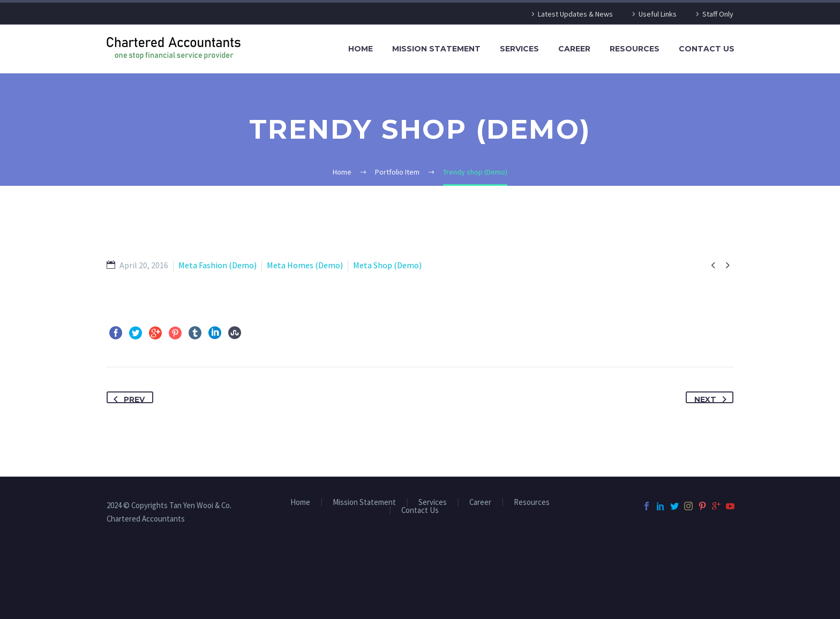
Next (712, 398)
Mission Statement (436, 49)
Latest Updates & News (575, 14)
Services (519, 49)
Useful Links (658, 14)
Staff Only (718, 14)
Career (574, 49)
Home (361, 49)
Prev (127, 398)
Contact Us (707, 49)
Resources (635, 49)
